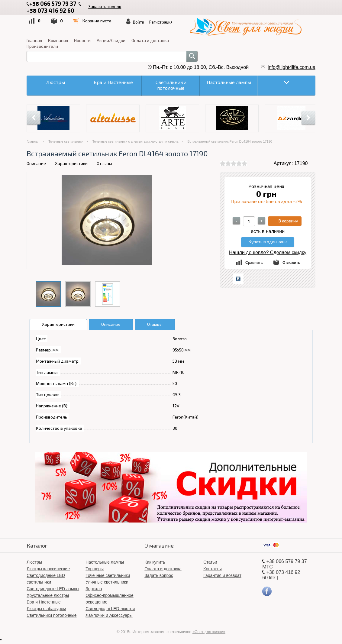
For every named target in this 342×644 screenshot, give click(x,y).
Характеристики (71, 163)
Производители (42, 46)
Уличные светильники (107, 582)
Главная (34, 40)
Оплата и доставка (150, 40)
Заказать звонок (105, 6)
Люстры (34, 562)
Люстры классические (48, 569)
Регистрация (161, 22)
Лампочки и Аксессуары (109, 615)
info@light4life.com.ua (292, 67)
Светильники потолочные (52, 615)
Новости (82, 40)
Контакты (212, 569)
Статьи (210, 562)
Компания (58, 40)
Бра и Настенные (44, 602)
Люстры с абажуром (46, 609)
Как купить (155, 562)
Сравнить (254, 263)
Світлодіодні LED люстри (110, 609)
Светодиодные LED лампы (53, 589)
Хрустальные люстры (48, 595)
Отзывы (104, 163)
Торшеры (95, 569)
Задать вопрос (159, 575)
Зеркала (94, 589)
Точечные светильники (66, 141)
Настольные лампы (105, 562)
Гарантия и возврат (222, 575)
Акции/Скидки (111, 40)
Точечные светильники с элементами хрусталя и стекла (136, 141)
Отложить (291, 263)
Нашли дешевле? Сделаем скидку (268, 252)
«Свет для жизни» (209, 632)
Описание (36, 163)
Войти (139, 22)
